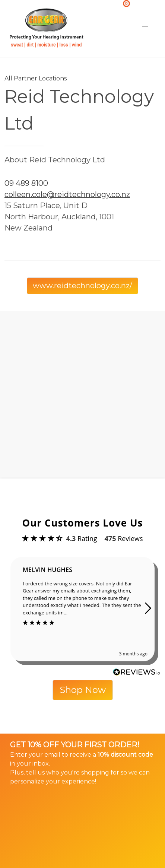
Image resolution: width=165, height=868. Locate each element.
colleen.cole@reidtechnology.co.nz (67, 194)
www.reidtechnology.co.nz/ (82, 286)
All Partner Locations (36, 78)
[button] (145, 28)
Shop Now (83, 690)
